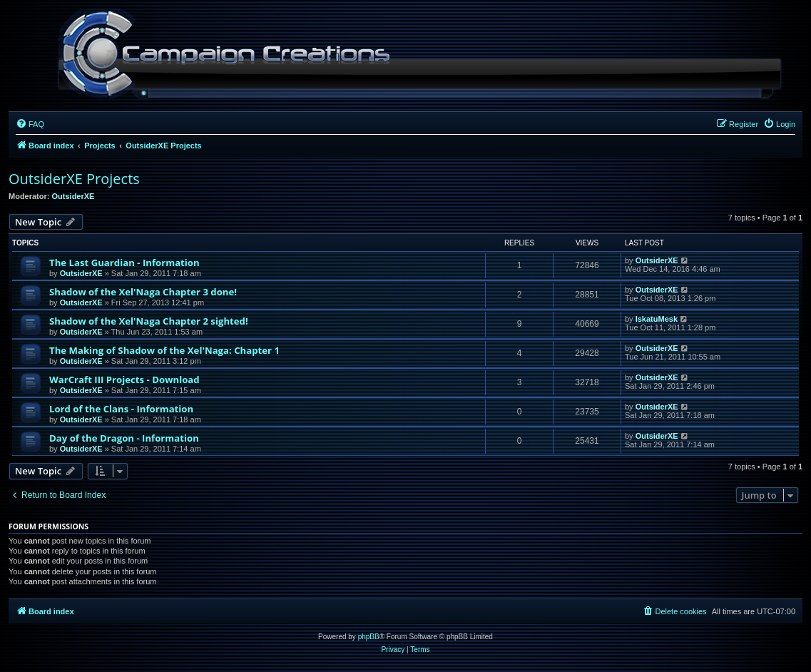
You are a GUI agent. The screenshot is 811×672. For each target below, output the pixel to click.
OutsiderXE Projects (74, 179)
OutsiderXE (73, 196)
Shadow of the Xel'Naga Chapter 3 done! (143, 292)
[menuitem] (30, 124)
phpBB (369, 637)
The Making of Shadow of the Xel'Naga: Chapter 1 (164, 350)
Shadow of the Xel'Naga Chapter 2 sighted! (149, 321)
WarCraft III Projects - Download (124, 380)
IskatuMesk (657, 319)
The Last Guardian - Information (124, 263)
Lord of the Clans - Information (121, 409)
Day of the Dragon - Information (124, 438)
